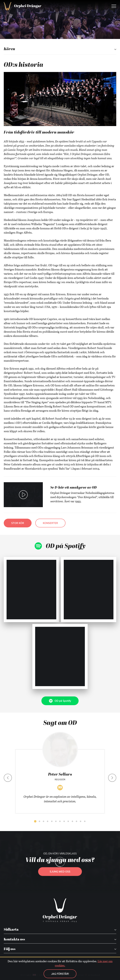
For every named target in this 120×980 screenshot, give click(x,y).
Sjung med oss (60, 871)
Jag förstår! (60, 974)
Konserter (50, 523)
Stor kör (18, 523)
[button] (35, 821)
